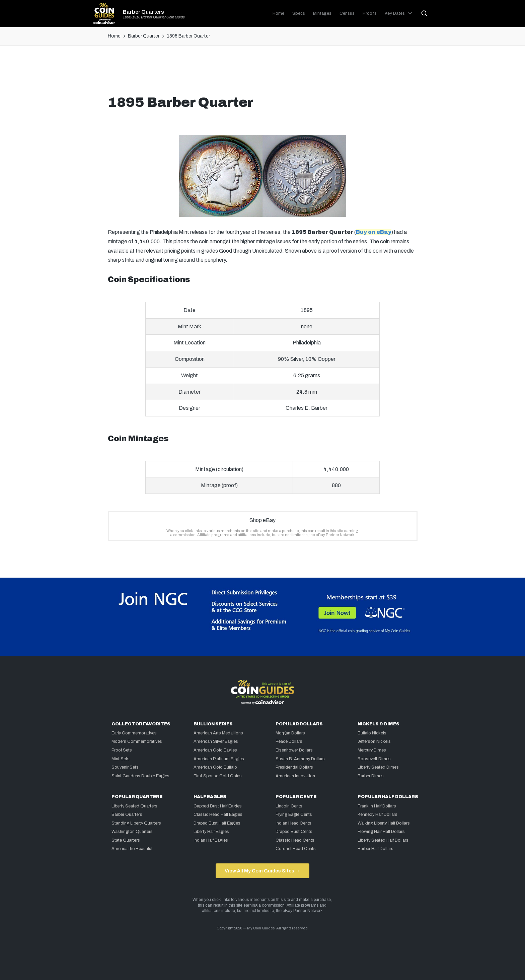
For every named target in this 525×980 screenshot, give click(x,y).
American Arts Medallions (218, 733)
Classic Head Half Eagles (218, 814)
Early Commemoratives (134, 733)
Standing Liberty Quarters (136, 823)
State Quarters (126, 840)
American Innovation (295, 776)
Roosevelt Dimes (374, 759)
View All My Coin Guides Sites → (262, 871)
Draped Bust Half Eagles (217, 823)
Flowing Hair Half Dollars (381, 832)
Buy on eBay (374, 232)
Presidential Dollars (294, 767)
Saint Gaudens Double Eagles (140, 776)
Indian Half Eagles (211, 840)
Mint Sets (121, 759)
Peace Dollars (289, 741)
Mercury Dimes (372, 750)
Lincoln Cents (289, 806)
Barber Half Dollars (376, 849)
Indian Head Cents (293, 823)
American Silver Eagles (216, 741)
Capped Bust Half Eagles (218, 806)
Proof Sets (122, 750)
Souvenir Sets (125, 767)
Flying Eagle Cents (294, 814)
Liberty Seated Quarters (134, 806)
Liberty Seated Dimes (378, 767)
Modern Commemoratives (137, 741)
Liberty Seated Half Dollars (383, 840)
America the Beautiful (132, 849)
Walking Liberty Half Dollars (384, 823)
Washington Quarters (132, 832)
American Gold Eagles (215, 750)
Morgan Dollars (290, 733)
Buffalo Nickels (372, 733)
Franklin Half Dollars (377, 806)
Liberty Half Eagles (211, 832)
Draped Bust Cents (294, 832)
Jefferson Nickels (374, 741)
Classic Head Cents (295, 840)
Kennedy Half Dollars (378, 814)
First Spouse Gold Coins (218, 776)
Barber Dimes (371, 776)
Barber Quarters (143, 12)
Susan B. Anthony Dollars (300, 759)
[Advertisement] (262, 73)
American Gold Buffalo (215, 767)
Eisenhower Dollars (294, 750)
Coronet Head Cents (296, 849)
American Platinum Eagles (219, 759)
